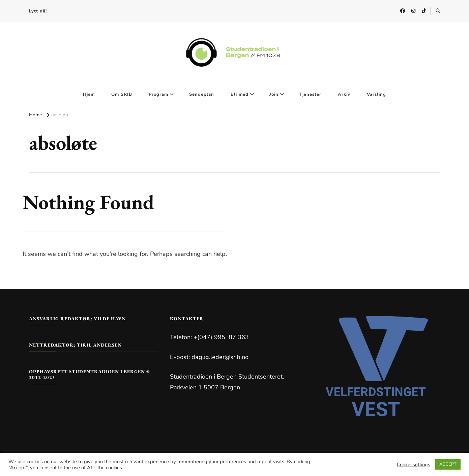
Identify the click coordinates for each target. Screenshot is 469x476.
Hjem (89, 94)
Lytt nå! (38, 11)
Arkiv (344, 94)
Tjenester (310, 94)
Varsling (376, 94)
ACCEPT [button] (448, 464)
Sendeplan (202, 94)
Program (158, 94)
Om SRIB (122, 94)
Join (274, 94)
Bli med (240, 94)
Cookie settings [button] (414, 465)
